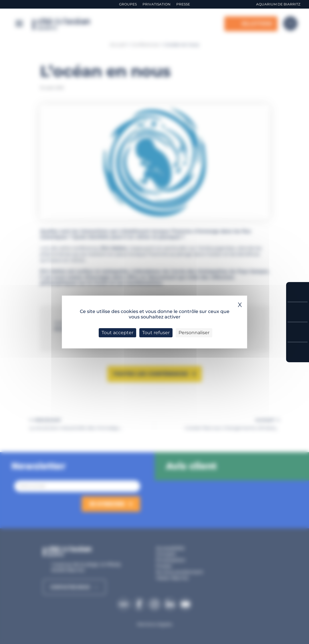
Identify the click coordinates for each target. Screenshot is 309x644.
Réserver (298, 292)
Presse (183, 4)
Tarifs (298, 312)
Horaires (298, 332)
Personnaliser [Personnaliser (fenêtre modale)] (194, 333)
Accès (298, 352)
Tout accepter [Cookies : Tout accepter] (117, 333)
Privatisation (157, 4)
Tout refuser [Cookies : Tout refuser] (156, 333)
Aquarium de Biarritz (278, 4)
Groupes (128, 4)
